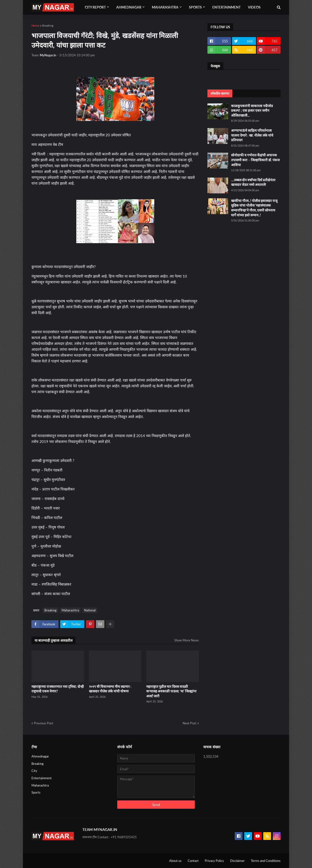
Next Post (190, 723)
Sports (36, 792)
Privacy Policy (214, 861)
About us (175, 861)
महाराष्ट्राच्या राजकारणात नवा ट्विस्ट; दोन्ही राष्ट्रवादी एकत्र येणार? (58, 689)
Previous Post (44, 723)
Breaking (48, 25)
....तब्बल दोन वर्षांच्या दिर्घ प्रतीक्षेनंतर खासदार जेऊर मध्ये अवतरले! (253, 182)
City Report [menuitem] (95, 7)
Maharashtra (70, 610)
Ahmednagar (40, 756)
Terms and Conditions (266, 861)
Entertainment (42, 778)
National (90, 610)
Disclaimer (237, 861)
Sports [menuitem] (195, 7)
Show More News (187, 640)
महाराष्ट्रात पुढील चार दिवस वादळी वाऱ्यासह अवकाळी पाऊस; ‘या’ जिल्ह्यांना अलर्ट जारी (171, 691)
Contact (193, 861)
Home (35, 25)
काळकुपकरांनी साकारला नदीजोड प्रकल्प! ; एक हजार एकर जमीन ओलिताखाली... (252, 110)
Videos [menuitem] (254, 7)
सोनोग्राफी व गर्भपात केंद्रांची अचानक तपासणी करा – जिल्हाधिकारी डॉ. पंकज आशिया (255, 160)
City (34, 771)
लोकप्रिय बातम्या (220, 93)
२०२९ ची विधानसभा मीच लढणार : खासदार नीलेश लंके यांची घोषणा (110, 689)
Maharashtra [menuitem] (165, 7)
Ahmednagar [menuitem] (129, 7)
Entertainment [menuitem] (226, 7)
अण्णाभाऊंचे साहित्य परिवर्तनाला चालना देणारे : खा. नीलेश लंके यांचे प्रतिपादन (252, 135)
